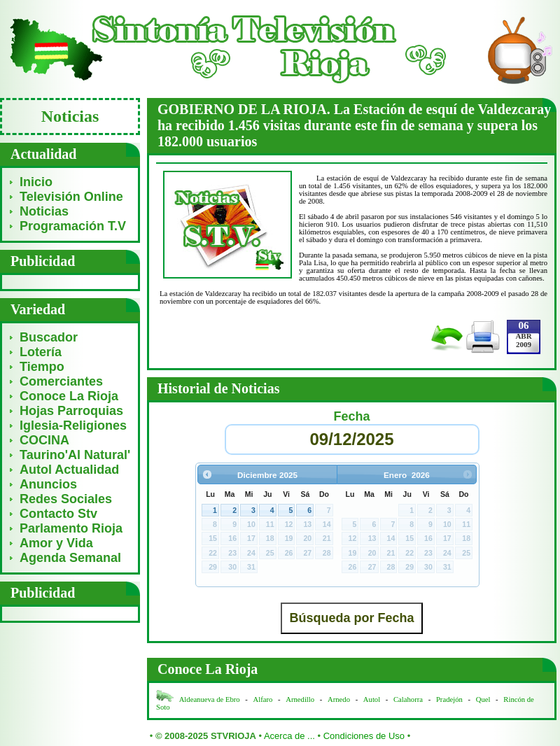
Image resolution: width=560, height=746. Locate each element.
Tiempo (42, 367)
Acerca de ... (289, 736)
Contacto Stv (58, 514)
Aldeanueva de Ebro (210, 699)
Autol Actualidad (69, 470)
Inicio (36, 182)
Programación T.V (73, 226)
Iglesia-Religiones (73, 425)
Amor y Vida (56, 543)
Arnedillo (300, 699)
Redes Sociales (66, 499)
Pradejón (449, 699)
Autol (373, 699)
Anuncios (48, 484)
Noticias (44, 211)
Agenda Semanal (70, 558)
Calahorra (408, 699)
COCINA (44, 440)
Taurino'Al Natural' (75, 455)
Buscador (49, 337)
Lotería (41, 352)
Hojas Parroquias (71, 411)
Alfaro (263, 699)
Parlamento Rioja (71, 528)
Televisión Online (71, 197)
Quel (483, 699)
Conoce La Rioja (69, 396)
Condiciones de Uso (364, 736)
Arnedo (339, 699)
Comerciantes (61, 381)
